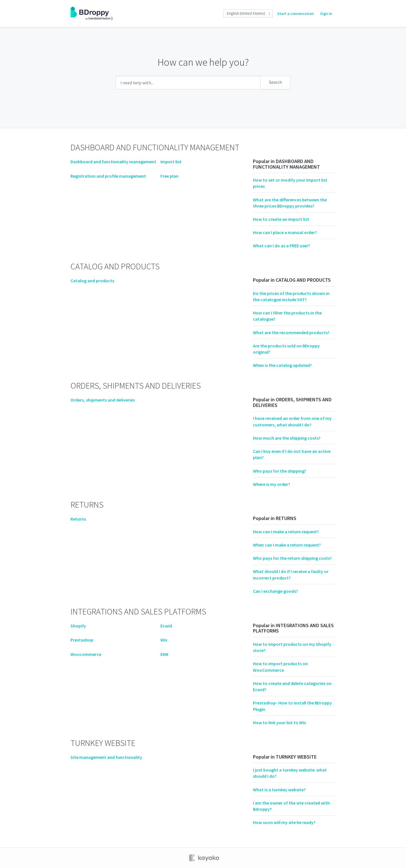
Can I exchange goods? (275, 591)
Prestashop (82, 640)
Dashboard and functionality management (113, 162)
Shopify (78, 626)
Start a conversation (295, 14)
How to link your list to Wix (280, 722)
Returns (78, 519)
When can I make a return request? (287, 545)
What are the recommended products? (291, 332)
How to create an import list (281, 219)
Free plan (169, 176)
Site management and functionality (106, 757)
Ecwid (166, 626)
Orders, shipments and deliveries (103, 400)
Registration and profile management (108, 176)
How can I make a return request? (286, 532)
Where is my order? (272, 484)
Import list (171, 162)
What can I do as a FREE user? (282, 246)
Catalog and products (92, 281)
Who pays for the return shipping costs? (292, 558)
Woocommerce (86, 654)
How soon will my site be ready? (284, 822)
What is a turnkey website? (279, 790)
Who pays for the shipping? (280, 471)
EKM (164, 654)
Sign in (326, 14)
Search (275, 82)
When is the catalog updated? (282, 365)
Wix (164, 640)
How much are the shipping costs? (287, 438)
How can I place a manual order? (285, 232)
